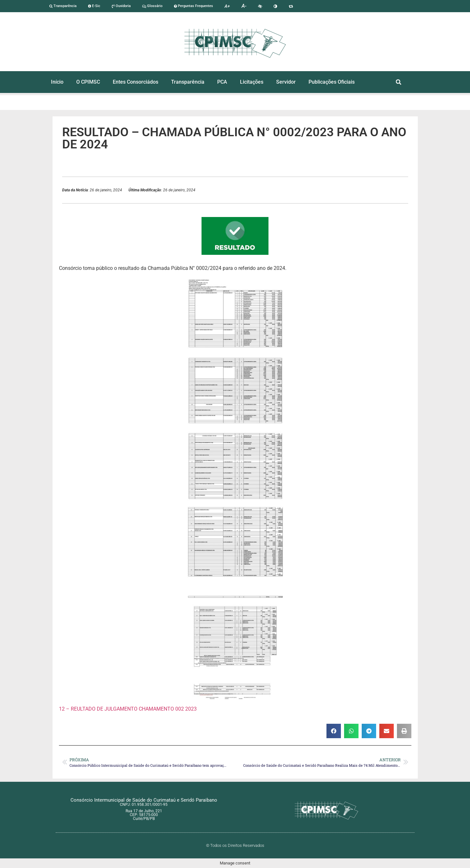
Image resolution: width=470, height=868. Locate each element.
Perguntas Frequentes (194, 6)
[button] (398, 82)
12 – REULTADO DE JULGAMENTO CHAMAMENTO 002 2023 (128, 709)
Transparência (63, 6)
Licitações (252, 82)
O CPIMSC (88, 82)
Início (57, 82)
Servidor (286, 82)
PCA (222, 82)
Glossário (152, 6)
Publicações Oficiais (332, 82)
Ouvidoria (121, 6)
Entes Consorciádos (136, 82)
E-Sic (94, 6)
